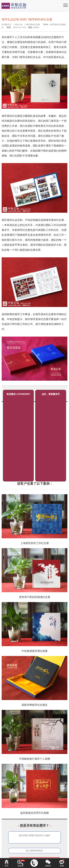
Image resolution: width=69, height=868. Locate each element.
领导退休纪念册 (33, 25)
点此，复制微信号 (51, 394)
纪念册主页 (6, 25)
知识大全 (19, 25)
